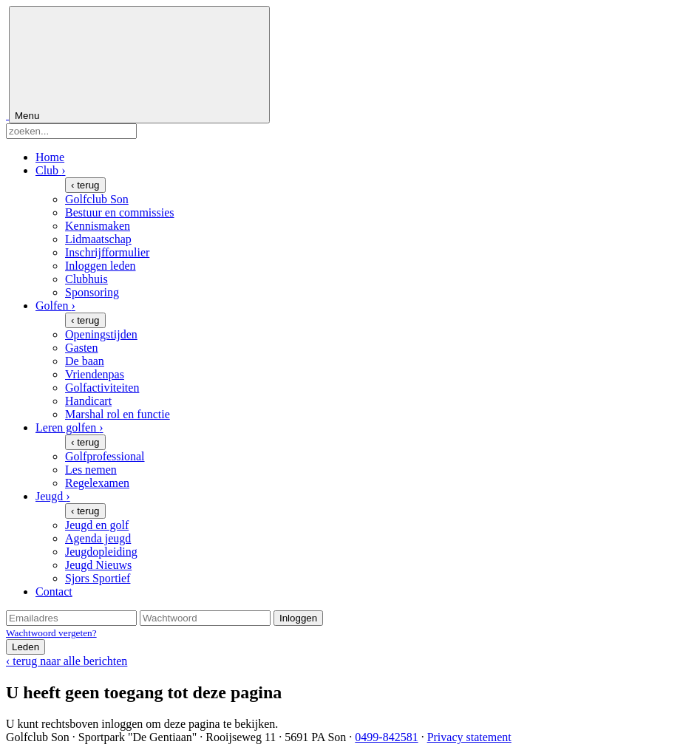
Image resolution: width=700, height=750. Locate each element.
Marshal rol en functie (118, 414)
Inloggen (298, 618)
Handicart (88, 401)
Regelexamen (97, 483)
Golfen (55, 306)
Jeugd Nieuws (98, 565)
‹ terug (85, 185)
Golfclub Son (97, 199)
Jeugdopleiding (101, 552)
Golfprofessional (105, 456)
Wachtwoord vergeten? (51, 633)
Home (50, 157)
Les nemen (91, 470)
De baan (85, 361)
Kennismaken (98, 226)
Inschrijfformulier (107, 252)
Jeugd (53, 496)
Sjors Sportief (98, 578)
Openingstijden (101, 334)
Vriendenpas (95, 374)
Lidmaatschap (98, 239)
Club (50, 170)
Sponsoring (92, 292)
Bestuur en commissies (120, 212)
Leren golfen (69, 427)
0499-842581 (386, 737)
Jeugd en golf (97, 525)
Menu (139, 65)
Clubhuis (86, 279)
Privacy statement (469, 737)
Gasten (81, 348)
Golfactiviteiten (102, 388)
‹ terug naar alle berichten (67, 661)
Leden (26, 647)
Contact (54, 592)
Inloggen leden (101, 266)
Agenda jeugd (98, 538)
